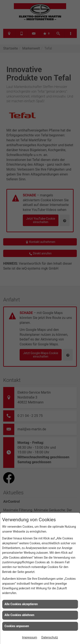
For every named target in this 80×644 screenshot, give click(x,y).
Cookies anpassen (17, 626)
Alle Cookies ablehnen (19, 615)
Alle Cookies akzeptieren (21, 604)
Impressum (29, 637)
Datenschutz (50, 637)
